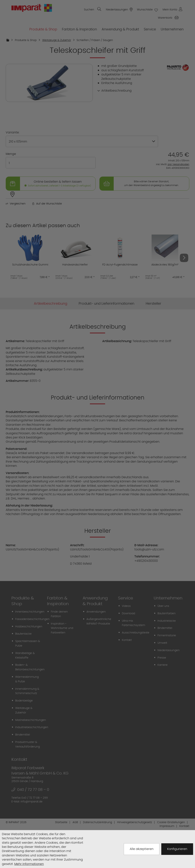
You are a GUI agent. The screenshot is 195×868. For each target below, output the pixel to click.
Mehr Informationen (29, 864)
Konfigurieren (177, 849)
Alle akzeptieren (142, 849)
